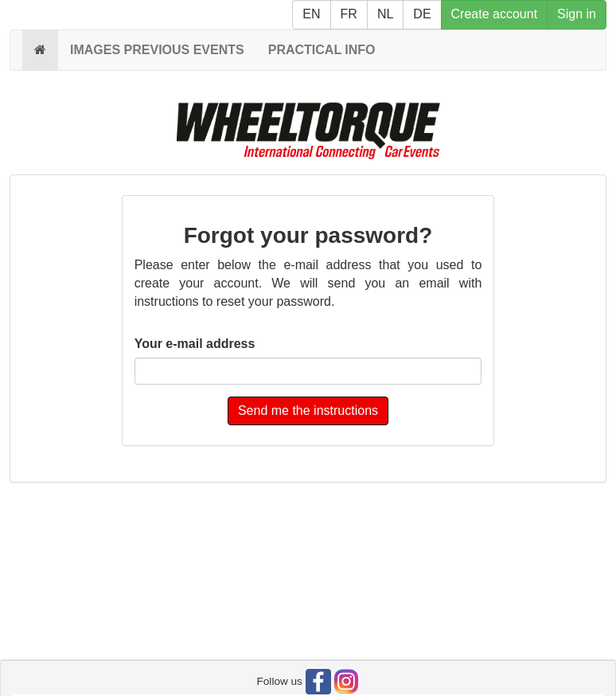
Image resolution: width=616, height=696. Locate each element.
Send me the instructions (308, 411)
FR (349, 14)
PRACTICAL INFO (322, 50)
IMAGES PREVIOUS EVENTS (157, 50)
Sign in (577, 14)
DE (422, 14)
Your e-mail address (195, 344)
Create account (495, 14)
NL (385, 14)
